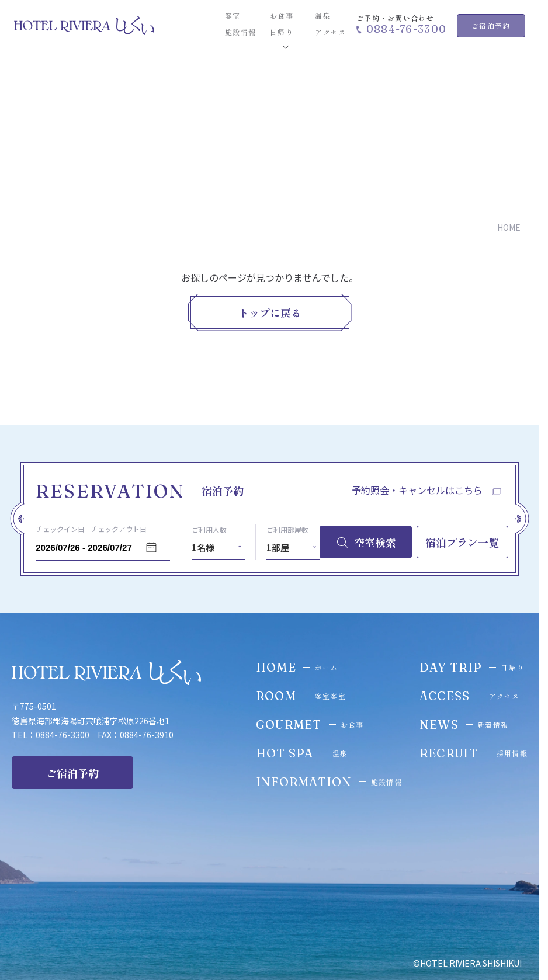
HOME (509, 228)
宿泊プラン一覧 (462, 542)
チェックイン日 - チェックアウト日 (91, 529)
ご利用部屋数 (287, 529)
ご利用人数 (209, 529)
